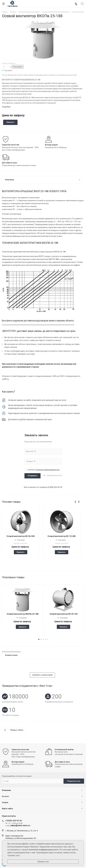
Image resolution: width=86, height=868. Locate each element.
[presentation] (75, 501)
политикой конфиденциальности (43, 850)
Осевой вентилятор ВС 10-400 (62, 536)
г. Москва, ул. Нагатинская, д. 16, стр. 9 (22, 831)
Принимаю (43, 470)
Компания (6, 790)
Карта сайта (7, 809)
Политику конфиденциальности (48, 470)
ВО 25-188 (54, 259)
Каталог (6, 796)
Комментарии (11, 655)
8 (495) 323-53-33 (55, 487)
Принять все (43, 862)
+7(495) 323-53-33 (14, 821)
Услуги (5, 802)
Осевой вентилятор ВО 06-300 (21, 536)
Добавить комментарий (42, 675)
